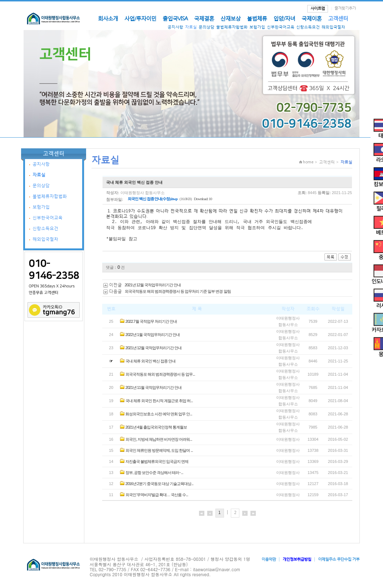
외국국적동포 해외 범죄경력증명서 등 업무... (160, 376)
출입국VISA (175, 18)
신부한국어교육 (281, 27)
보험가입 (257, 27)
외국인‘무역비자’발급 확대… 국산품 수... (157, 497)
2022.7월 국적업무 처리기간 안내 (151, 323)
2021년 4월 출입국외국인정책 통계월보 (156, 429)
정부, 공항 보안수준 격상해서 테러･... (154, 475)
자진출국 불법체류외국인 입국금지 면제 (157, 464)
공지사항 (175, 27)
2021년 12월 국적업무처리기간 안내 (153, 287)
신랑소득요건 (308, 27)
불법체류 (257, 18)
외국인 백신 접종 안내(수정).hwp (153, 199)
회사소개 (108, 18)
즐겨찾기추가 (345, 8)
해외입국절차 (333, 27)
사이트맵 (318, 8)
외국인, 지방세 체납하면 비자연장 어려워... (159, 441)
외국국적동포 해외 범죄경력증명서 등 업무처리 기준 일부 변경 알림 (178, 293)
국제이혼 (312, 18)
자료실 (191, 27)
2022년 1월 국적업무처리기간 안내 (153, 337)
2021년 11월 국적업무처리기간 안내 (153, 390)
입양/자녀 (284, 18)
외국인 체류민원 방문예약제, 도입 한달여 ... (159, 453)
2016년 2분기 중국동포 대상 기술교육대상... (159, 486)
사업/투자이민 (140, 18)
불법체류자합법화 (232, 27)
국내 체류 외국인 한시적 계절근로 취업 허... (159, 403)
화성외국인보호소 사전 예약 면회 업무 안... (159, 416)
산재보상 (230, 18)
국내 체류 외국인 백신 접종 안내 (150, 363)
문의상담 (207, 27)
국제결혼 (204, 18)
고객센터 (338, 18)
